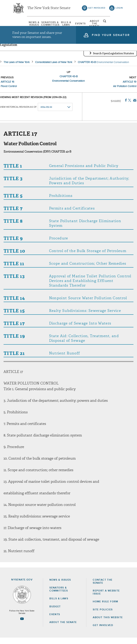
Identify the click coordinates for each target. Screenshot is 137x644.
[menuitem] (21, 24)
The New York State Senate (49, 9)
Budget (55, 613)
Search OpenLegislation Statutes (113, 60)
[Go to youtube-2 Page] (22, 625)
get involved (97, 9)
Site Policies (103, 616)
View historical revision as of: (19, 113)
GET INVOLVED (103, 632)
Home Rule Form (106, 608)
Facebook (125, 107)
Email (134, 107)
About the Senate (63, 629)
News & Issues (21, 24)
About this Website (108, 624)
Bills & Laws (63, 24)
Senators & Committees (42, 24)
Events (84, 24)
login (119, 9)
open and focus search (119, 24)
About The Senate (105, 24)
